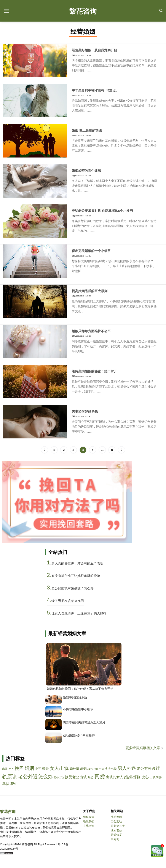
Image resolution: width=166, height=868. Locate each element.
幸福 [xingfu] (6, 784)
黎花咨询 (83, 11)
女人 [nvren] (11, 769)
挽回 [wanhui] (19, 768)
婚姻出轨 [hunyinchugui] (132, 777)
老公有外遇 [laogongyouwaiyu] (146, 769)
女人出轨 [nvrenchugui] (59, 768)
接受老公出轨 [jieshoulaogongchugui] (76, 777)
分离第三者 (118, 826)
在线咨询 (89, 826)
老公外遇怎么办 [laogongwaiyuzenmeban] (35, 777)
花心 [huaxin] (14, 784)
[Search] (161, 11)
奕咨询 (115, 839)
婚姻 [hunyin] (29, 768)
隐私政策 (89, 817)
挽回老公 (116, 830)
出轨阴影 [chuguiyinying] (156, 777)
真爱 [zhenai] (100, 776)
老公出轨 (116, 822)
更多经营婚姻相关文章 (145, 748)
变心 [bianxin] (145, 777)
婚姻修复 (116, 835)
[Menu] (6, 11)
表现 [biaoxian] (84, 769)
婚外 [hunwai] (45, 769)
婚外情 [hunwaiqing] (74, 769)
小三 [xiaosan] (38, 769)
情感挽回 (116, 817)
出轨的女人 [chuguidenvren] (115, 777)
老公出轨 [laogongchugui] (59, 777)
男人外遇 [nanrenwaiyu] (127, 768)
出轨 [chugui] (5, 769)
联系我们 (89, 822)
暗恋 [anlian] (91, 777)
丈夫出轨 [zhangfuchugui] (111, 769)
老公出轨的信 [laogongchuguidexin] (96, 769)
